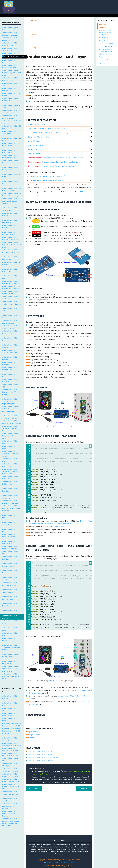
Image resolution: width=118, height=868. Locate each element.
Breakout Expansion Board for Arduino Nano (54, 162)
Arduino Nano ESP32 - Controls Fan (10, 298)
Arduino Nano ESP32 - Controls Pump (10, 293)
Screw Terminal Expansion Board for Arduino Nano (57, 158)
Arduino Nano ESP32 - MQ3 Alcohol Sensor (10, 584)
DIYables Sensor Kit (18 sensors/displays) (47, 180)
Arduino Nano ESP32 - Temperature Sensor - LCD (10, 428)
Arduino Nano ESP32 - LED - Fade (12, 122)
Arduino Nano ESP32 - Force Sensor (10, 572)
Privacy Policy (70, 862)
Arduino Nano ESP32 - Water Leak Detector (10, 548)
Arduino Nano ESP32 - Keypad (10, 358)
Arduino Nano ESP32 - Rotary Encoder (10, 169)
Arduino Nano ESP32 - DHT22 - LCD (10, 465)
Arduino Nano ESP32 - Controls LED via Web (10, 775)
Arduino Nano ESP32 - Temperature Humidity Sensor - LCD (10, 471)
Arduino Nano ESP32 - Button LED (10, 100)
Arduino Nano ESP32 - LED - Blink (12, 107)
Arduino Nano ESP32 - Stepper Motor (10, 662)
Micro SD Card (34, 141)
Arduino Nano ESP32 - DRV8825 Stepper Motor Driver (11, 676)
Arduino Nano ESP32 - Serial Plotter (10, 54)
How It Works (60, 527)
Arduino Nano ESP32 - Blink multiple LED (10, 117)
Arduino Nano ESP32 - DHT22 (10, 447)
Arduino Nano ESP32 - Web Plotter (10, 765)
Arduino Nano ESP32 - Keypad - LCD (10, 369)
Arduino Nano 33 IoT (46, 34)
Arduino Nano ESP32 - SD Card (11, 339)
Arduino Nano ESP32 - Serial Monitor (10, 49)
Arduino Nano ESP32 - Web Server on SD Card (11, 754)
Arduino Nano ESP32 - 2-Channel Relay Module (11, 282)
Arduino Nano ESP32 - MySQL (10, 720)
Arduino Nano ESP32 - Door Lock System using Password (11, 508)
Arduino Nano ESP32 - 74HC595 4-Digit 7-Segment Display (10, 401)
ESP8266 (28, 21)
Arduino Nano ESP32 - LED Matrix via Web (12, 144)
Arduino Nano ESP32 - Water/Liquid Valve (10, 553)
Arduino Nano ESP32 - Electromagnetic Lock (10, 502)
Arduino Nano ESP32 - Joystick (10, 346)
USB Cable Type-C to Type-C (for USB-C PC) (48, 133)
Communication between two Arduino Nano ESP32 (11, 725)
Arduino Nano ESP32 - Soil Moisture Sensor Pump (12, 195)
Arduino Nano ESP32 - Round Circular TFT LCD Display (11, 392)
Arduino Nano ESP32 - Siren (10, 622)
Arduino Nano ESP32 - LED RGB (12, 127)
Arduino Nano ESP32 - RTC (10, 530)
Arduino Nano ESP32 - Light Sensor (10, 258)
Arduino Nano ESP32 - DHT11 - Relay (10, 478)
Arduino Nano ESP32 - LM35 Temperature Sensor (12, 422)
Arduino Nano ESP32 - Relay (10, 277)
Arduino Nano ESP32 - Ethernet (10, 697)
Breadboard (33, 149)
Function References (106, 60)
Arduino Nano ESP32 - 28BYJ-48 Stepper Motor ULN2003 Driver (11, 669)
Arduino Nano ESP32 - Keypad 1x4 (10, 363)
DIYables (84, 192)
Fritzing (51, 426)
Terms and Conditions (52, 862)
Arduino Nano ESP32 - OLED (10, 386)
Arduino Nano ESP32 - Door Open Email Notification (10, 806)
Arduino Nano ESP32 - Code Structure (10, 44)
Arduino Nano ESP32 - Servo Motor (10, 209)
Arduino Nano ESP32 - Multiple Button (10, 79)
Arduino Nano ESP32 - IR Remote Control (11, 598)
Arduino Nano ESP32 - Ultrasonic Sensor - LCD (11, 251)
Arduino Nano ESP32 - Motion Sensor (10, 270)
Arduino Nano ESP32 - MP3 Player (10, 617)
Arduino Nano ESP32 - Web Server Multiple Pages (12, 744)
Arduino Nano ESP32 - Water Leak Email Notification (10, 814)
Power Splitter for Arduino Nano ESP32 (52, 166)
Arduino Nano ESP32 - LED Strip (12, 317)
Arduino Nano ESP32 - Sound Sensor (10, 656)
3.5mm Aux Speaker (36, 145)
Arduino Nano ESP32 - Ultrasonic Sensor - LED (11, 238)
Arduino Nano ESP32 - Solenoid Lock (10, 497)
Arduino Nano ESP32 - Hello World (10, 39)
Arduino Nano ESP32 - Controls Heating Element (11, 303)
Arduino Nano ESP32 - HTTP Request (10, 714)
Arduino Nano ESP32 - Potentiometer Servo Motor (12, 162)
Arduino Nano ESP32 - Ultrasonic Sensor (10, 233)
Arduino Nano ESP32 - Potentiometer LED (10, 157)
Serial (32, 738)
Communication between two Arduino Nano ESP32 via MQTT (11, 731)
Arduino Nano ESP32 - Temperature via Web (10, 770)
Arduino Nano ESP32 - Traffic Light (10, 132)
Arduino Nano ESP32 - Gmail (10, 800)
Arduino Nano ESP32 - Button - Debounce (10, 66)
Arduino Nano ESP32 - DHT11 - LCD (10, 460)
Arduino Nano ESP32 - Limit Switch (10, 89)
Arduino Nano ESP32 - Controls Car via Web (10, 793)
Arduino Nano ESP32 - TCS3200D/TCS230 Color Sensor (11, 647)
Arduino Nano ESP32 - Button (10, 61)
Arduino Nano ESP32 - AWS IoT (10, 709)
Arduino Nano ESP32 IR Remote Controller (75, 696)
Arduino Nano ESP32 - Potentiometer (10, 151)
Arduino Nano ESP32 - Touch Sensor (10, 523)
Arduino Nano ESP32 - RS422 (10, 639)
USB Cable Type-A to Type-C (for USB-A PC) (48, 129)
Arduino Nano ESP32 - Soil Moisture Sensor (12, 190)
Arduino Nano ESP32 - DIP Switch (11, 94)
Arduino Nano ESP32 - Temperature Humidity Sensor (10, 454)
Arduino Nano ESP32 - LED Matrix (12, 139)
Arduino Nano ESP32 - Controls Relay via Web (11, 780)
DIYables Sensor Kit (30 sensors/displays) (47, 176)
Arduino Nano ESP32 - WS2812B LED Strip (10, 327)
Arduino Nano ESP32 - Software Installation (10, 29)
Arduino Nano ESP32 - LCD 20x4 (10, 381)
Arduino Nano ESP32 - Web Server (10, 739)
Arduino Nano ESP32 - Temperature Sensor (10, 417)
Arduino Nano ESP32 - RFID (10, 516)
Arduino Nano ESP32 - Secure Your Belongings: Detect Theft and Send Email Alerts (11, 822)
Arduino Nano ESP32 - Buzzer (10, 226)
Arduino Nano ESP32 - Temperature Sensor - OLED (10, 436)
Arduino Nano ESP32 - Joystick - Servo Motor (10, 351)
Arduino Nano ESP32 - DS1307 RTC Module (10, 535)
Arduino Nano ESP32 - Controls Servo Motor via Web (11, 787)
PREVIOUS (34, 789)
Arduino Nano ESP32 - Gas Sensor (10, 579)
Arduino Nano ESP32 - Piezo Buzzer (10, 221)
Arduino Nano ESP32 (34, 34)
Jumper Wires (34, 154)
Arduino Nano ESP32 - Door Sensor (10, 490)
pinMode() (34, 732)
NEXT (84, 789)
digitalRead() (35, 735)
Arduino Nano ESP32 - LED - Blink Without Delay (12, 112)
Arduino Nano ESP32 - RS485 (10, 634)
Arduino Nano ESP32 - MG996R (10, 214)
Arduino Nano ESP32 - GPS (10, 310)
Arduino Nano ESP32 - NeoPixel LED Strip (10, 322)
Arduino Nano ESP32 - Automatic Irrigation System (10, 201)
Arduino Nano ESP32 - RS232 (10, 629)
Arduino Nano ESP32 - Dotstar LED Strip (10, 332)
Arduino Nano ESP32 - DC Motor (12, 176)
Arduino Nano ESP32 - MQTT (10, 704)
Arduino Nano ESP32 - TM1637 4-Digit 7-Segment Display (10, 409)
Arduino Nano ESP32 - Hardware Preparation (10, 34)
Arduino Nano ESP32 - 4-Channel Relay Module (11, 287)
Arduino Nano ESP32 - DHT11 (10, 442)
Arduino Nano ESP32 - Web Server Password (10, 749)
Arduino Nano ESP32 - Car (10, 183)
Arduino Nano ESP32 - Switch (10, 84)
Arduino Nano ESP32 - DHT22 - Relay (10, 483)
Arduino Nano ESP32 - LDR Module (12, 263)
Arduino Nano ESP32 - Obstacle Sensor (10, 591)
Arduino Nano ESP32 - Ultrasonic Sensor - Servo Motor (12, 245)
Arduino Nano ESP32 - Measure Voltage (10, 565)
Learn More (103, 63)
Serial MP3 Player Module (39, 137)
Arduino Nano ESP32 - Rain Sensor (10, 558)
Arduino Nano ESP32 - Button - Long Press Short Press (12, 73)
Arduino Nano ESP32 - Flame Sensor (10, 605)
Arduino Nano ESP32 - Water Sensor (10, 542)
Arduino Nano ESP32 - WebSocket (10, 760)
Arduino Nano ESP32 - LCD (10, 375)
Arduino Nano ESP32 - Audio (10, 612)
